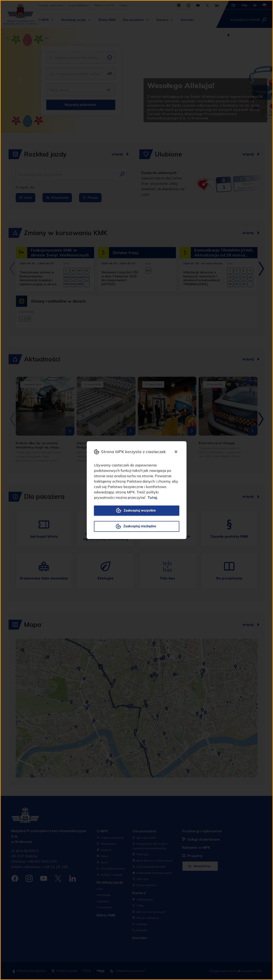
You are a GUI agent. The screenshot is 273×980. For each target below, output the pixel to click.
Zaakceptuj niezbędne (137, 526)
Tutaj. (153, 497)
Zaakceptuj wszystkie (137, 511)
